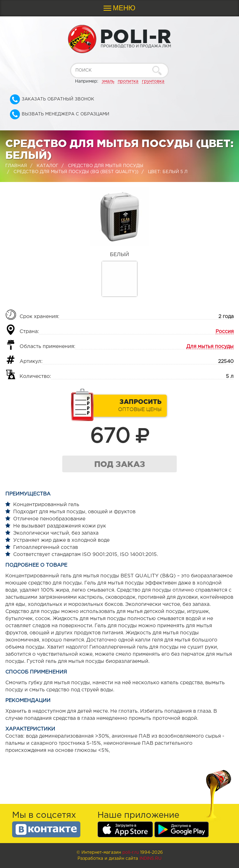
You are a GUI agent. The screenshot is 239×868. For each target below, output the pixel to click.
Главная (16, 166)
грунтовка (153, 81)
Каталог (47, 166)
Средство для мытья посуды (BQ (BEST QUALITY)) (76, 172)
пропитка (128, 81)
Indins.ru (150, 859)
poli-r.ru (131, 853)
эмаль (108, 81)
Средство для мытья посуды (106, 166)
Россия (225, 332)
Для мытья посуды (210, 347)
